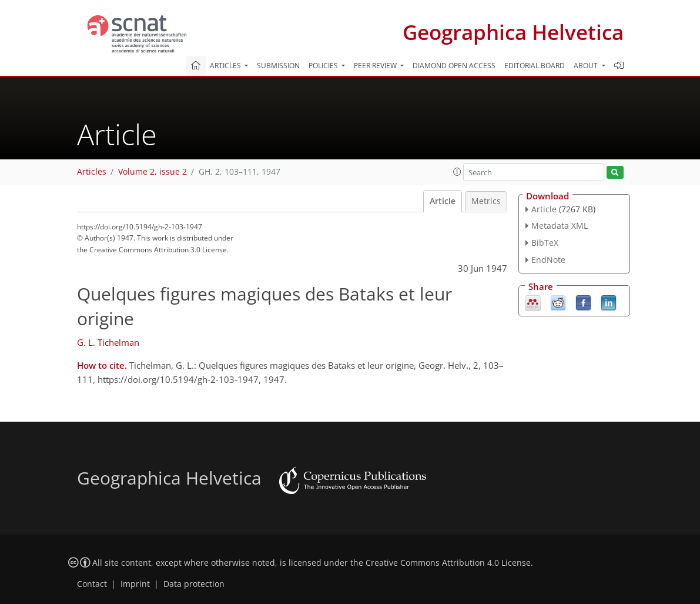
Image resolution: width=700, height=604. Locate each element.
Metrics (486, 201)
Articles (92, 172)
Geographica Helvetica (513, 32)
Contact (92, 584)
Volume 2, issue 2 (153, 172)
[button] (457, 172)
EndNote (548, 260)
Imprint (135, 584)
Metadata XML (560, 226)
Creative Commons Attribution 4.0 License (448, 563)
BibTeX (545, 243)
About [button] (587, 66)
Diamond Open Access (454, 66)
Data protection (194, 584)
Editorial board (535, 66)
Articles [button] (226, 66)
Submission (278, 66)
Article (443, 201)
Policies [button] (324, 66)
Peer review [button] (376, 66)
